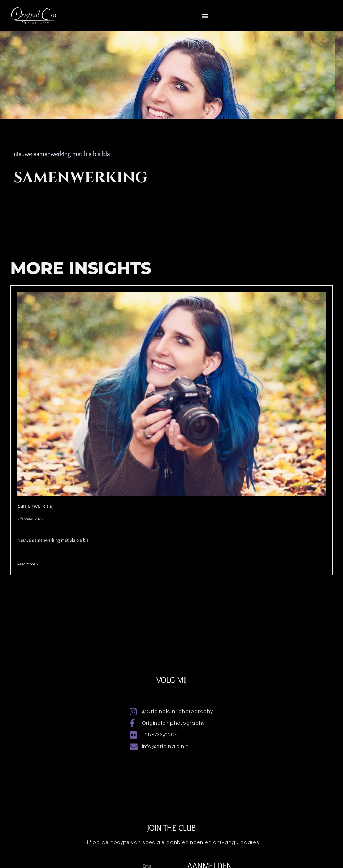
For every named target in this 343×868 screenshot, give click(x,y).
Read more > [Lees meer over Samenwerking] (28, 564)
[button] (205, 16)
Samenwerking (35, 506)
